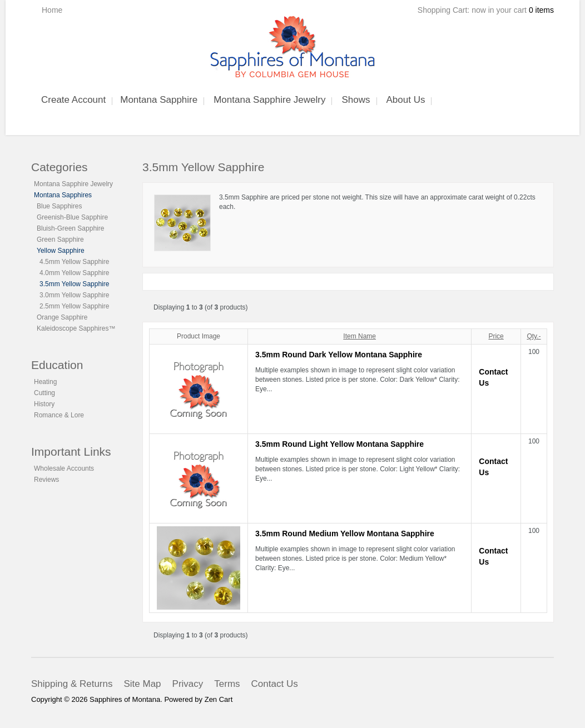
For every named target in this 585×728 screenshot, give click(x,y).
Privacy (188, 684)
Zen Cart (219, 699)
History (44, 404)
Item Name (360, 336)
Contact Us (275, 684)
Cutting (44, 393)
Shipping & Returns (72, 684)
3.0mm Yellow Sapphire (74, 295)
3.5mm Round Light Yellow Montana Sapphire (339, 444)
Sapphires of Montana (125, 699)
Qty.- (534, 336)
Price (496, 336)
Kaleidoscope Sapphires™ (76, 328)
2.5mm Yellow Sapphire (74, 306)
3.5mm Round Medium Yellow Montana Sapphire (345, 533)
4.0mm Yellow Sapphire (74, 273)
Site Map (142, 684)
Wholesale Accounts (64, 468)
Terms (227, 684)
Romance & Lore (59, 415)
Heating (45, 382)
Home (52, 10)
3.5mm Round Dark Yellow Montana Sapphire (339, 355)
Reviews (46, 480)
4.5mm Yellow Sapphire (74, 262)
